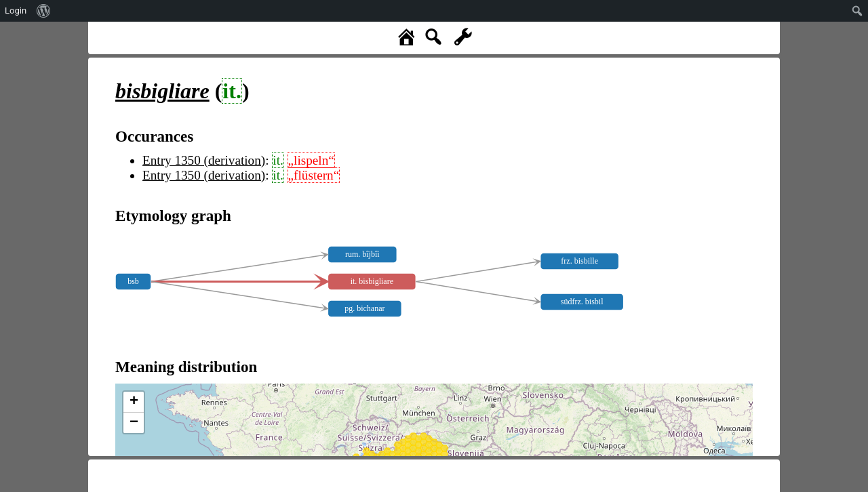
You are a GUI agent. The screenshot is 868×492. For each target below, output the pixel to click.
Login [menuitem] (16, 11)
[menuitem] (44, 11)
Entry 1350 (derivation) (204, 160)
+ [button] (134, 402)
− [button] (134, 423)
